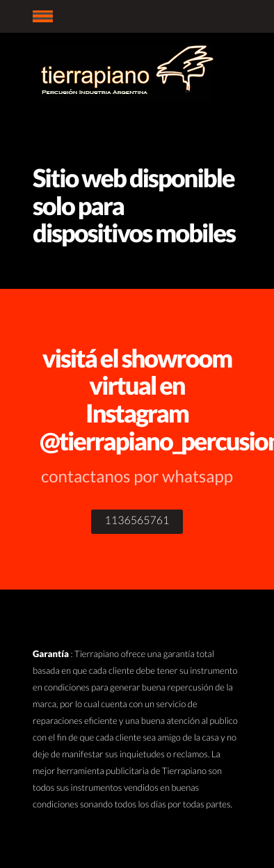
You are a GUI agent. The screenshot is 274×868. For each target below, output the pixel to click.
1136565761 (137, 520)
